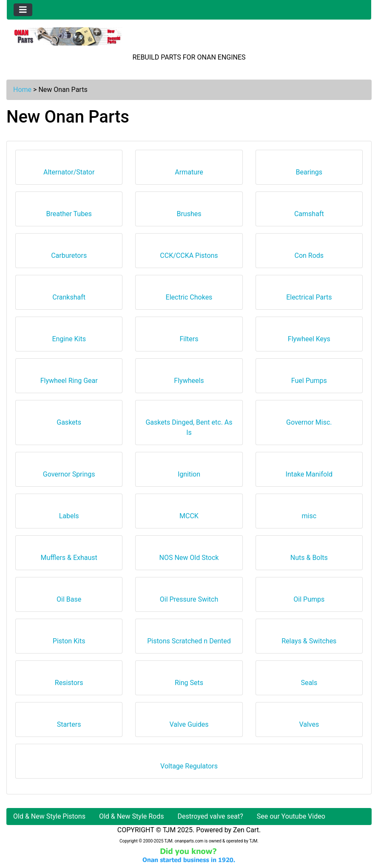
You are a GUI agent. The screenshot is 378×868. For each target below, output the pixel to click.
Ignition (189, 471)
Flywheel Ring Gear (69, 378)
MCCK (189, 513)
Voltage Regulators (189, 763)
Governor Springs (69, 471)
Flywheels (189, 378)
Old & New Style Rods (132, 816)
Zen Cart (246, 830)
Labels (69, 513)
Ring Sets (189, 680)
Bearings (309, 169)
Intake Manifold (309, 471)
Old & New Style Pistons (49, 816)
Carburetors (69, 253)
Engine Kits (69, 336)
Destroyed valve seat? (210, 816)
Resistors (69, 680)
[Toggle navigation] (23, 10)
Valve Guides (189, 721)
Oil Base (69, 596)
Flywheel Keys (309, 336)
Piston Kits (69, 638)
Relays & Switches (309, 638)
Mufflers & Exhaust (69, 555)
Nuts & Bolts (309, 555)
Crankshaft (69, 294)
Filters (189, 336)
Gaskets (69, 419)
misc (309, 513)
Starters (69, 721)
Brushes (189, 211)
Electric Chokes (189, 294)
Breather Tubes (69, 211)
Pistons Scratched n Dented (189, 638)
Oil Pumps (309, 596)
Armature (189, 169)
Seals (309, 680)
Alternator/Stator (69, 169)
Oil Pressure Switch (189, 596)
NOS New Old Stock (189, 555)
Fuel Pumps (309, 378)
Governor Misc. (309, 419)
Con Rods (309, 253)
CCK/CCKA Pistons (189, 253)
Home (22, 90)
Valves (309, 721)
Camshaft (309, 211)
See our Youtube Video (291, 816)
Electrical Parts (309, 294)
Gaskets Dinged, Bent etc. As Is (189, 424)
